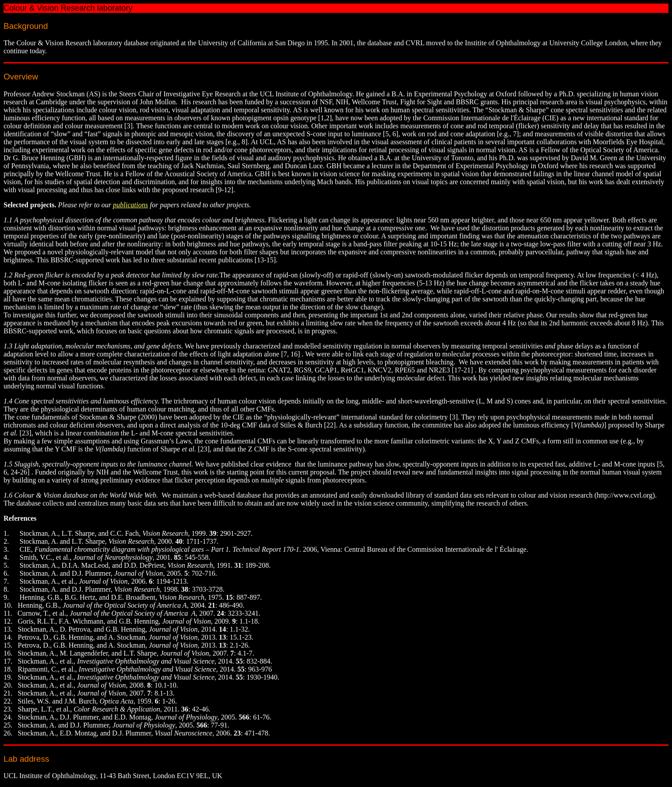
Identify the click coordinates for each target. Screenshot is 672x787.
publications (131, 205)
